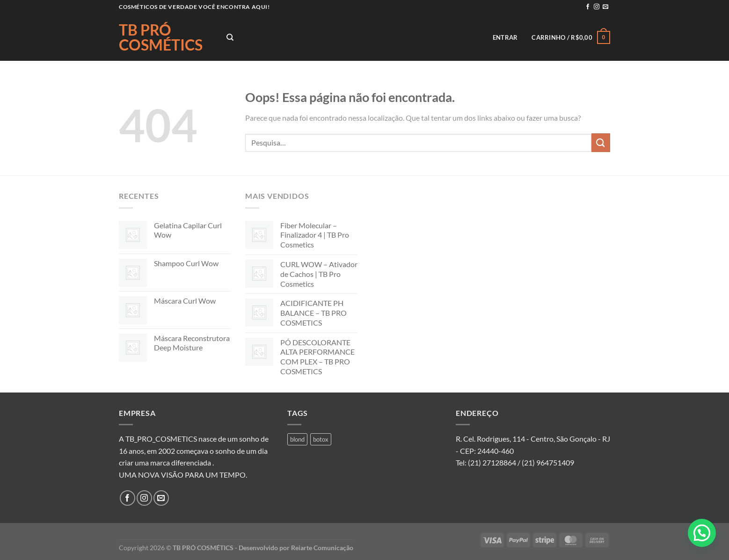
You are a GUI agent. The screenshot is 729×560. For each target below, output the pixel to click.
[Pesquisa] (230, 37)
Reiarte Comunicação (322, 548)
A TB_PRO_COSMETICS (158, 439)
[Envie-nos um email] (605, 7)
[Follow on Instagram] (597, 7)
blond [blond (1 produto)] (297, 439)
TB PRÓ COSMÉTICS (161, 37)
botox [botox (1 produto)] (321, 439)
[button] (702, 533)
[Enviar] (601, 142)
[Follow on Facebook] (588, 7)
